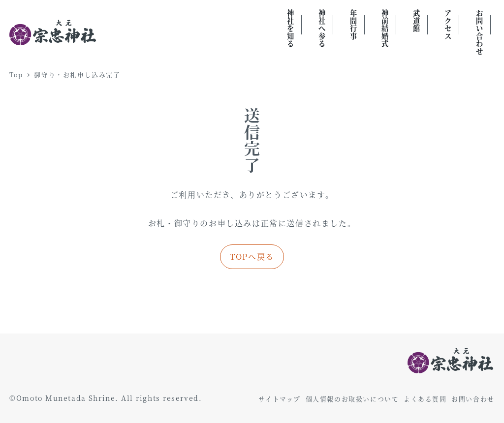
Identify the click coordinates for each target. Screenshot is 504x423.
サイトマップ (280, 399)
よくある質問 (425, 399)
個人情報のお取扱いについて (352, 399)
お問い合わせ (473, 399)
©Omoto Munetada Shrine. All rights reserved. (106, 398)
